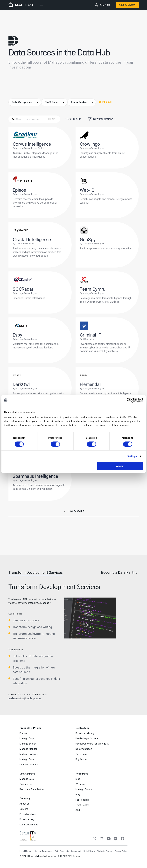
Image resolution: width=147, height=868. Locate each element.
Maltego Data (27, 759)
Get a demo (82, 754)
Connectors (26, 784)
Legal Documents (29, 825)
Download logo (28, 819)
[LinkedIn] (102, 839)
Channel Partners (29, 765)
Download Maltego (85, 733)
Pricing (23, 733)
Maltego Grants (84, 789)
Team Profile (79, 102)
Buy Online (81, 759)
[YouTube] (109, 839)
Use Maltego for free (87, 738)
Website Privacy (105, 851)
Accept (120, 466)
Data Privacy (89, 851)
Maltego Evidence (29, 754)
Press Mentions (28, 814)
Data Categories (22, 102)
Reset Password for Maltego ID (92, 744)
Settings (132, 456)
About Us (24, 804)
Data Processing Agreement (68, 851)
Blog (78, 779)
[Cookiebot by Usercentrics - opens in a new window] (129, 400)
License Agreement (43, 851)
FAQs (78, 795)
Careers (24, 809)
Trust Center (82, 805)
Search (53, 119)
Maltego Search (28, 744)
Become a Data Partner (32, 789)
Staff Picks (52, 102)
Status (79, 810)
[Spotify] (116, 839)
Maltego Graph (27, 738)
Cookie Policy (121, 851)
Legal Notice (25, 851)
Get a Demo (127, 5)
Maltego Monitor (28, 749)
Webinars (80, 784)
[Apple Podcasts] (123, 839)
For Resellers (83, 800)
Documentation (84, 749)
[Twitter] (94, 839)
